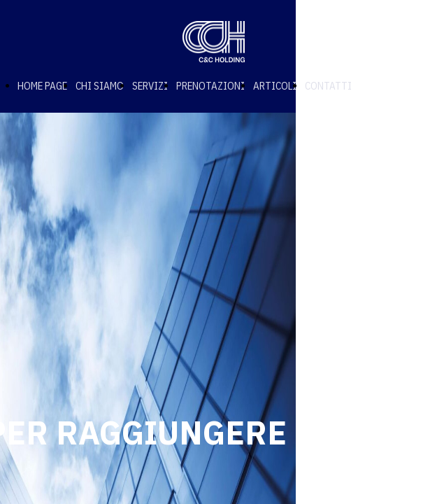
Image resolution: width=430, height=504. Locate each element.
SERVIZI (150, 86)
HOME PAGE (42, 86)
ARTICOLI (275, 86)
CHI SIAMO (100, 86)
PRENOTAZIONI (210, 86)
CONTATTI (328, 86)
